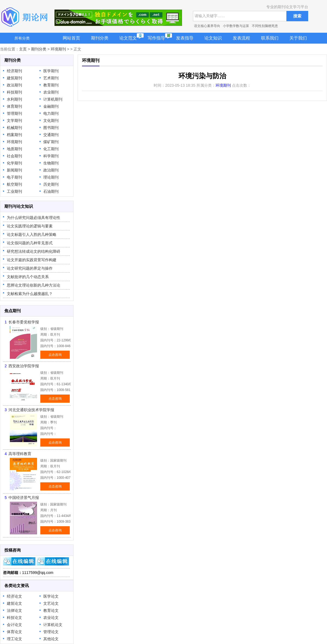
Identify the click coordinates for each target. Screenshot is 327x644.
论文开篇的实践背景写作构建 (32, 260)
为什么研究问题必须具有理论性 (34, 218)
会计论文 (14, 625)
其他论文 (51, 639)
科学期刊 (51, 156)
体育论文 (14, 632)
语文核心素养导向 (207, 26)
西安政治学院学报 (24, 366)
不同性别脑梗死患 (265, 26)
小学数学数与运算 (236, 26)
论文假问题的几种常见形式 (30, 243)
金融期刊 (51, 106)
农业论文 (51, 618)
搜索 (297, 16)
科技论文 (14, 618)
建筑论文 (14, 603)
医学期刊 (51, 71)
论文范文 (128, 38)
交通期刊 (51, 135)
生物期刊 (51, 163)
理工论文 (14, 639)
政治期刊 (51, 170)
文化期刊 (51, 121)
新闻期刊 (14, 170)
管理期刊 (14, 113)
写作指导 (156, 38)
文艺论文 (51, 603)
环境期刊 (58, 49)
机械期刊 (14, 128)
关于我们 (298, 38)
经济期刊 (14, 71)
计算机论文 (53, 625)
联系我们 (270, 38)
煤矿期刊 (51, 142)
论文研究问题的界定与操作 (30, 268)
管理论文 (51, 632)
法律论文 (14, 610)
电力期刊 (51, 113)
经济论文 (14, 596)
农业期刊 (51, 92)
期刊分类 (100, 38)
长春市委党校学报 (24, 322)
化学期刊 (14, 163)
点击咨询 (55, 355)
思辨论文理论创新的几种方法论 (34, 285)
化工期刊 (51, 149)
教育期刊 (51, 85)
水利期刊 (14, 99)
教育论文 (51, 610)
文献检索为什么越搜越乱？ (30, 294)
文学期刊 (14, 121)
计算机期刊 (53, 99)
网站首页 (71, 38)
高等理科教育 (20, 454)
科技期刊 (14, 92)
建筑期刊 (14, 78)
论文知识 (213, 38)
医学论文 (51, 596)
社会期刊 (14, 156)
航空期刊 (14, 184)
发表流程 (241, 38)
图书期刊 (51, 128)
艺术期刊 (51, 78)
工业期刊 (14, 191)
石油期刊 (51, 191)
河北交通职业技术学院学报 (31, 410)
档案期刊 (14, 135)
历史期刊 (51, 184)
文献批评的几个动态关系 (28, 277)
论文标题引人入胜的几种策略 (32, 234)
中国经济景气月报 (24, 498)
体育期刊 (14, 106)
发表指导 (185, 38)
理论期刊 (51, 177)
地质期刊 (14, 149)
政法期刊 (14, 85)
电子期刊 (14, 177)
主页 (23, 49)
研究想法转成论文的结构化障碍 (34, 251)
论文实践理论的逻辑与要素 (30, 226)
